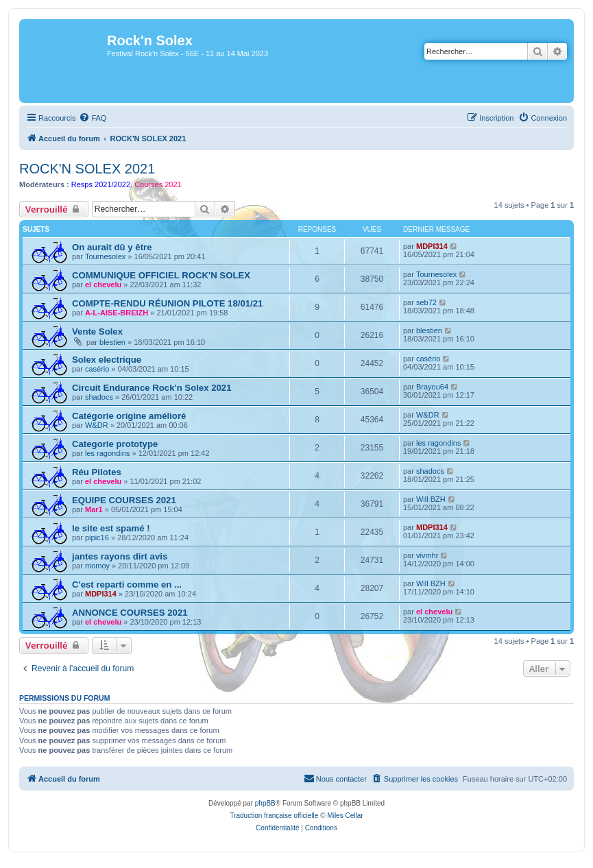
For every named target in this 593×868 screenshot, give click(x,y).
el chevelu (103, 285)
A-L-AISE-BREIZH (117, 313)
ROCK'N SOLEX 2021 (87, 169)
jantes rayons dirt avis (120, 556)
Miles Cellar (345, 816)
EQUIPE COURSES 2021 (124, 500)
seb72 (426, 302)
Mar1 (94, 509)
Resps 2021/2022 (101, 184)
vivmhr (427, 555)
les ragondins (107, 453)
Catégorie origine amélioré (129, 416)
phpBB (265, 803)
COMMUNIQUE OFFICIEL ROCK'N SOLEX (161, 275)
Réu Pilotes (97, 472)
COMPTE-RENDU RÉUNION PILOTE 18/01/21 (167, 303)
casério (97, 369)
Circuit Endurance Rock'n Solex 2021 (152, 388)
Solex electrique (107, 360)
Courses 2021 (158, 184)
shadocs (99, 397)
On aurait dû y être (112, 247)
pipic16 (97, 538)
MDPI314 (432, 246)
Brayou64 (432, 387)
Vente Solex (97, 331)
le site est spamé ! (111, 528)
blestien (112, 342)
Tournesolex (105, 256)
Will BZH (431, 499)
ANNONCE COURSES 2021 (130, 613)
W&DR (97, 425)
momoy (97, 566)
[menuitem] (93, 118)
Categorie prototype (115, 444)
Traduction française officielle (274, 816)
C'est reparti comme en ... (127, 584)
